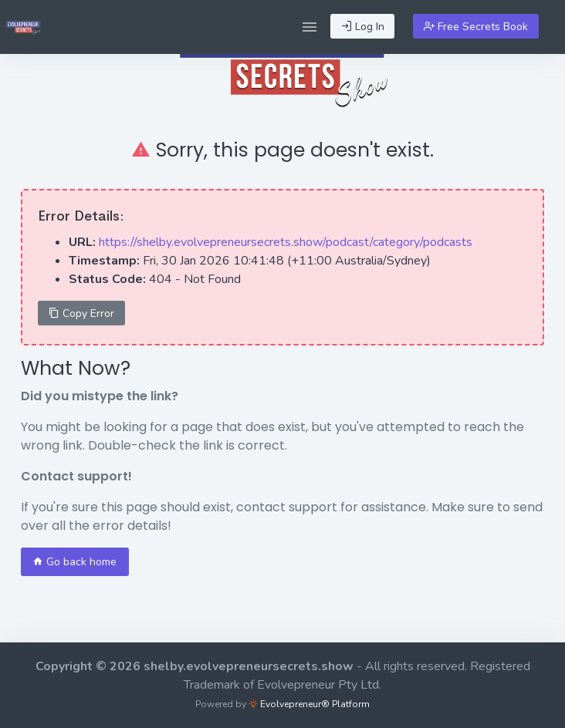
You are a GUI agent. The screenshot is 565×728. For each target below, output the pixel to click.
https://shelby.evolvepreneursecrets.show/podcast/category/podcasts (286, 242)
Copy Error (81, 313)
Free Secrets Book (476, 27)
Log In (363, 27)
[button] (310, 27)
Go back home (74, 562)
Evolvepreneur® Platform (309, 704)
